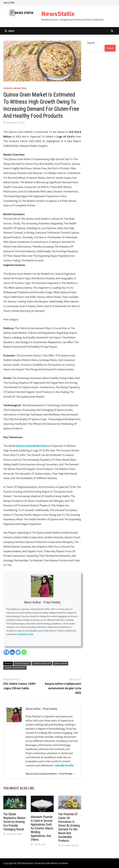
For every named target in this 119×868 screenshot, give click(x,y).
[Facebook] (6, 652)
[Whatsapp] (24, 652)
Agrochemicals (22, 663)
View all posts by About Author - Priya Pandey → (50, 774)
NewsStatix (58, 14)
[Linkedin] (12, 652)
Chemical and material (15, 88)
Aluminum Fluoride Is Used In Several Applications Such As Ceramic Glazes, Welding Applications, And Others (42, 828)
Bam (65, 863)
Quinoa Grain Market (15, 668)
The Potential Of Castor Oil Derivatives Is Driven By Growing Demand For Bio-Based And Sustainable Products (69, 827)
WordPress (53, 863)
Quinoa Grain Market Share (33, 446)
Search (91, 43)
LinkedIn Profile (26, 634)
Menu (10, 31)
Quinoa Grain (60, 663)
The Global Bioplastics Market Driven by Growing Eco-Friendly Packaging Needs (14, 822)
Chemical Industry (42, 663)
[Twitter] (18, 652)
